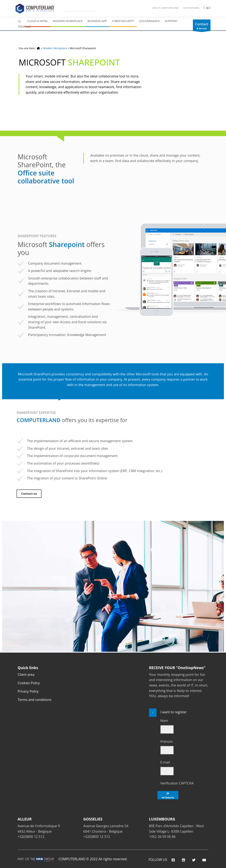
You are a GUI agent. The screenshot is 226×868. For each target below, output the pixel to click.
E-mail (165, 762)
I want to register (174, 712)
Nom (164, 721)
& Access (202, 26)
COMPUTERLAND (72, 859)
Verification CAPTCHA (177, 783)
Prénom (167, 742)
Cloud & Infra (37, 21)
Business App (97, 21)
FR (207, 8)
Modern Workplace (68, 21)
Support (171, 21)
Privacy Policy (28, 691)
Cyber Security (123, 21)
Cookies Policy (29, 683)
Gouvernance (150, 21)
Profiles (24, 27)
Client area (26, 675)
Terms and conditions (34, 700)
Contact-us (29, 494)
